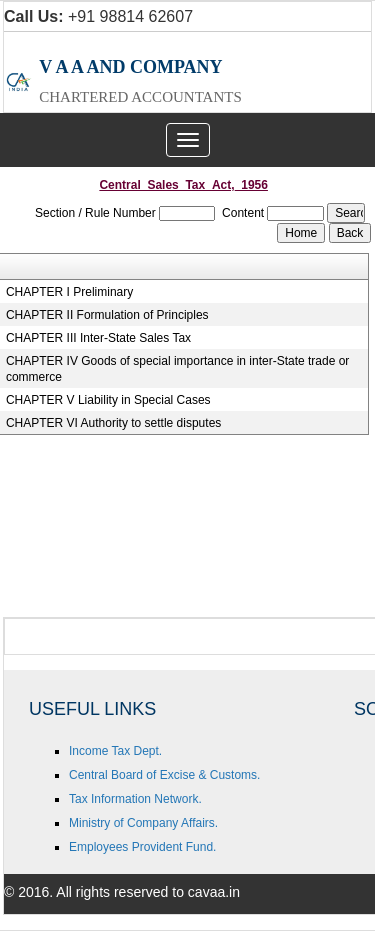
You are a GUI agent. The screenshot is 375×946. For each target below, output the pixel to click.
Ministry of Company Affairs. (143, 823)
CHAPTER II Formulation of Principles (107, 315)
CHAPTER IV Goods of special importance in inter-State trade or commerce (177, 369)
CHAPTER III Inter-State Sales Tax (98, 338)
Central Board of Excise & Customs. (164, 775)
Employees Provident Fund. (142, 847)
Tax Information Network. (135, 799)
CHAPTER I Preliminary (69, 292)
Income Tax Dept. (115, 751)
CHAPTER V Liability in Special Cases (108, 400)
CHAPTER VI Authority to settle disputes (113, 423)
